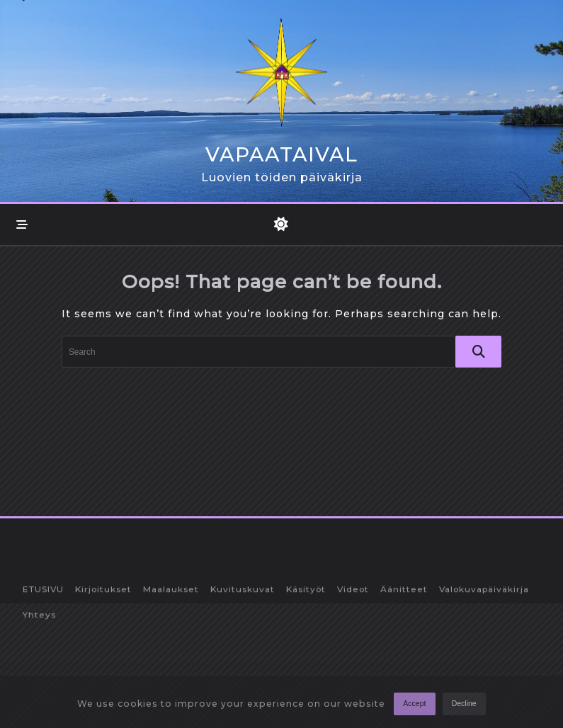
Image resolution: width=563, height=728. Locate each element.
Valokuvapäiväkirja (484, 676)
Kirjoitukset (103, 676)
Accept (414, 707)
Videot (353, 676)
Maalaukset (171, 676)
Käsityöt (306, 676)
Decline (464, 707)
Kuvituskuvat (243, 676)
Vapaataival (281, 154)
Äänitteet (404, 676)
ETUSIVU (43, 676)
